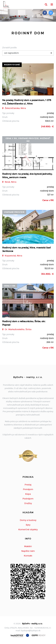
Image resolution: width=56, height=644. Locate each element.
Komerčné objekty (28, 529)
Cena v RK (48, 200)
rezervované (12, 65)
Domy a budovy (28, 520)
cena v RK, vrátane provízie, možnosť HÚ (28, 140)
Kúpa (28, 494)
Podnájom (28, 499)
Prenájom (28, 489)
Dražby (28, 503)
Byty (28, 525)
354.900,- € (47, 274)
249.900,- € (47, 127)
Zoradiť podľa (9, 48)
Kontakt (28, 556)
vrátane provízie (14, 212)
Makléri (28, 546)
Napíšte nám (28, 551)
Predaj (28, 485)
